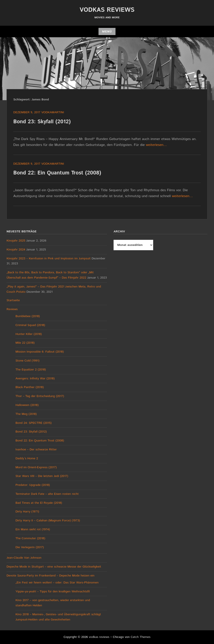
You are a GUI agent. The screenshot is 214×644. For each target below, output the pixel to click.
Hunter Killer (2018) (29, 334)
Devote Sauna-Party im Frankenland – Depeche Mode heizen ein (50, 576)
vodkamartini (53, 112)
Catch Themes (141, 637)
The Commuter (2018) (30, 538)
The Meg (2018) (26, 414)
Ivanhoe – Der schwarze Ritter (36, 450)
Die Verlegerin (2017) (30, 547)
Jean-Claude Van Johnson (24, 558)
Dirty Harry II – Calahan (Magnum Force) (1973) (48, 521)
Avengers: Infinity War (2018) (35, 379)
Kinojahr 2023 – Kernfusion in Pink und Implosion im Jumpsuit (49, 259)
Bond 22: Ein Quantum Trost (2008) (57, 173)
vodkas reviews (107, 10)
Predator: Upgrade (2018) (33, 485)
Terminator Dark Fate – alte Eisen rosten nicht (47, 494)
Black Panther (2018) (30, 387)
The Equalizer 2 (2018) (31, 370)
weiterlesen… (156, 145)
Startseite (13, 300)
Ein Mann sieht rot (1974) (33, 529)
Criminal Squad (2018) (30, 325)
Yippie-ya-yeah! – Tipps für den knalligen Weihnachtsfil (53, 592)
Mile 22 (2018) (25, 343)
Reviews (12, 309)
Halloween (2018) (27, 405)
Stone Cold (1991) (27, 361)
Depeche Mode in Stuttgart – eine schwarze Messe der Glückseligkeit (54, 567)
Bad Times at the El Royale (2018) (39, 503)
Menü (107, 32)
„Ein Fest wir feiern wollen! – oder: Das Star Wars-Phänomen (57, 583)
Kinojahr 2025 (16, 241)
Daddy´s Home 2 (27, 458)
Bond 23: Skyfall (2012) (42, 122)
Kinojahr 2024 (16, 250)
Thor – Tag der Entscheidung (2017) (40, 396)
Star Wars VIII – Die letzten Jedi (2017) (42, 476)
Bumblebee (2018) (28, 316)
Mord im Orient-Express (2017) (36, 467)
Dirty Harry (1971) (27, 512)
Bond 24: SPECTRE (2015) (34, 423)
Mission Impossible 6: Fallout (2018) (40, 352)
